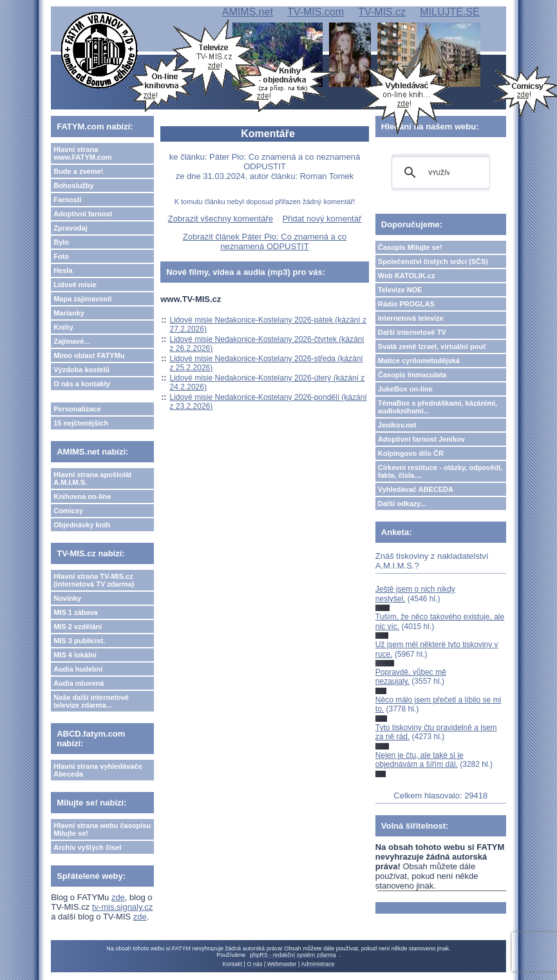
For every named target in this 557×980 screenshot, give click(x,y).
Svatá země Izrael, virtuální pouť (432, 346)
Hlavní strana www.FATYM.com (82, 153)
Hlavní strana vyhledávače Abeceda (98, 770)
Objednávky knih (82, 525)
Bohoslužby (73, 185)
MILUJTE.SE (449, 12)
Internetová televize (411, 318)
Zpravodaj (71, 228)
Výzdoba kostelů (81, 370)
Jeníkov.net (397, 425)
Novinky (67, 598)
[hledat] (439, 173)
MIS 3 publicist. (79, 641)
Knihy (63, 327)
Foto (61, 256)
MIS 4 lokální (75, 655)
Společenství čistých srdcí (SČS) (433, 261)
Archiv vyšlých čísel (87, 847)
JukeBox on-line (405, 389)
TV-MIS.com (316, 12)
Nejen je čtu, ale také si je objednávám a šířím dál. (420, 760)
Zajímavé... (71, 341)
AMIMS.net (248, 12)
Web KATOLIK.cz (407, 276)
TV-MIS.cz (382, 12)
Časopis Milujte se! (410, 247)
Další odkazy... (402, 504)
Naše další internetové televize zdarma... (91, 701)
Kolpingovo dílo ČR (411, 453)
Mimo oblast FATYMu (89, 355)
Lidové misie (75, 285)
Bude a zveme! (78, 171)
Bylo (61, 242)
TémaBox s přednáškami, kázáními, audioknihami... (438, 407)
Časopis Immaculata (412, 375)
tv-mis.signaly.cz (122, 907)
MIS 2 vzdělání (78, 627)
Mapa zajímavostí (82, 299)
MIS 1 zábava (75, 612)
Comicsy (68, 511)
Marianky (69, 313)
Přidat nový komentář (322, 219)
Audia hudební (78, 669)
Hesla (63, 270)
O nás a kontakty (82, 384)
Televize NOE (400, 290)
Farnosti (67, 200)
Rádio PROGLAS (406, 304)
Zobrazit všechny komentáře (221, 219)
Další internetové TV (412, 332)
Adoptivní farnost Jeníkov (421, 439)
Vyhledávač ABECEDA (416, 489)
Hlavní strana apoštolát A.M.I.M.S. (92, 478)
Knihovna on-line (82, 496)
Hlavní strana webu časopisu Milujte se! (102, 829)
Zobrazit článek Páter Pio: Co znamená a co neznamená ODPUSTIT (265, 241)
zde (118, 897)
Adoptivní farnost (83, 214)
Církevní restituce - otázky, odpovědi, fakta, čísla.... (440, 471)
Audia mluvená (79, 683)
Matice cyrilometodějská (419, 361)
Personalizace (77, 409)
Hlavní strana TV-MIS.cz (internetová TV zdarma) (94, 580)
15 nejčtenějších (81, 423)
